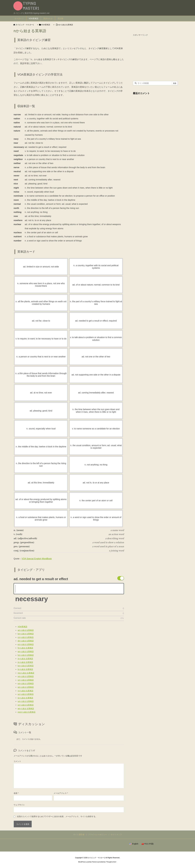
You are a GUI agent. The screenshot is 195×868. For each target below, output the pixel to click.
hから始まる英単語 (26, 655)
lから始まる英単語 (25, 669)
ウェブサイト (19, 805)
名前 (16, 793)
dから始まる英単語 (26, 641)
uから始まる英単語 (26, 701)
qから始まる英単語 (26, 687)
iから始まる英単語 (25, 659)
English (134, 844)
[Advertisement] (155, 56)
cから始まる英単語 (26, 637)
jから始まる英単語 (25, 662)
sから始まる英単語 (26, 694)
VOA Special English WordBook (37, 559)
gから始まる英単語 (26, 652)
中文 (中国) (147, 844)
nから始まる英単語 (66, 25)
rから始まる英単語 (25, 691)
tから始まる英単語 (25, 698)
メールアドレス (61, 793)
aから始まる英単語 (26, 630)
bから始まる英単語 (26, 634)
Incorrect (18, 613)
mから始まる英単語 (26, 673)
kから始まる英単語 (26, 666)
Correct (17, 608)
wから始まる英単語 (26, 709)
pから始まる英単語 (26, 684)
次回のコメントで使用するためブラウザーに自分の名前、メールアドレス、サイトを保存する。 (57, 816)
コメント (17, 761)
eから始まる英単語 (26, 644)
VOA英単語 (46, 25)
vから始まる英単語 (26, 705)
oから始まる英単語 (26, 680)
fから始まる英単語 (25, 648)
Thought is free (111, 862)
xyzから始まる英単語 (27, 712)
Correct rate (20, 618)
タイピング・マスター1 (25, 25)
